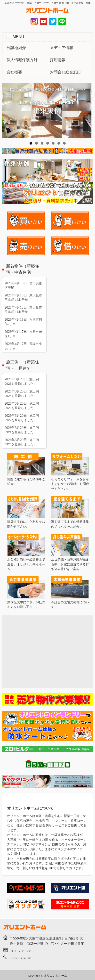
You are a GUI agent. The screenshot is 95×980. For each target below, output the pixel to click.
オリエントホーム (55, 976)
